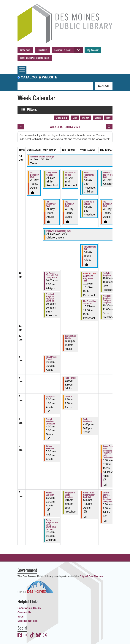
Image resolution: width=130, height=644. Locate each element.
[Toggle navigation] (22, 70)
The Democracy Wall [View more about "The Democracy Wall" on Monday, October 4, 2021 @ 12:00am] (51, 204)
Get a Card (25, 50)
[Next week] (109, 127)
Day (108, 118)
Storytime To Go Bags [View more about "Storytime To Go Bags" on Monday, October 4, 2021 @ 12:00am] (51, 173)
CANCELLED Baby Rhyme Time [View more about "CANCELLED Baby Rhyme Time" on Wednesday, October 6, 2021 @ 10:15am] (88, 278)
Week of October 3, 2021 (65, 127)
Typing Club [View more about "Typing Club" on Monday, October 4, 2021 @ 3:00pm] (50, 396)
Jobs (21, 617)
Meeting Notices (27, 621)
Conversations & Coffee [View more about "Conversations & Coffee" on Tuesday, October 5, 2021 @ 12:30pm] (70, 337)
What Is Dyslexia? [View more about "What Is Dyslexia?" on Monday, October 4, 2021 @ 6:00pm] (50, 494)
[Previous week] (21, 127)
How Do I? (42, 50)
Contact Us (24, 612)
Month (86, 118)
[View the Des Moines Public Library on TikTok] (32, 635)
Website (50, 77)
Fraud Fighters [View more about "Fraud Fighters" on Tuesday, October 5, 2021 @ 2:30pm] (70, 378)
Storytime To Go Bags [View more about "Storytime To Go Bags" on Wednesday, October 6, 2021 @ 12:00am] (89, 203)
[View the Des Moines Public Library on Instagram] (26, 635)
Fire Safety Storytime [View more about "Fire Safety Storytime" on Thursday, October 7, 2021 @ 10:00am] (107, 274)
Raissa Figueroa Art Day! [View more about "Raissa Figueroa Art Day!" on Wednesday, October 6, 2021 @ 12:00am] (89, 175)
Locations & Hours (63, 50)
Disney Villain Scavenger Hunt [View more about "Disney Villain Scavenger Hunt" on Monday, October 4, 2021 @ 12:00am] (58, 231)
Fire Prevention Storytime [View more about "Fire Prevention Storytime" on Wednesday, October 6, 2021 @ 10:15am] (89, 302)
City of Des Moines (91, 576)
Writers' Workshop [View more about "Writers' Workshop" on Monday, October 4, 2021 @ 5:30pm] (50, 447)
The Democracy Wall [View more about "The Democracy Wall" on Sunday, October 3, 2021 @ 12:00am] (35, 175)
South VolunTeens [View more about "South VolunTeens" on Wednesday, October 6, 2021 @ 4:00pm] (88, 420)
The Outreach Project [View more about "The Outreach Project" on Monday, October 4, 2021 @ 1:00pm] (51, 358)
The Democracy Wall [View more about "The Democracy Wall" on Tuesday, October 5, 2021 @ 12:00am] (70, 204)
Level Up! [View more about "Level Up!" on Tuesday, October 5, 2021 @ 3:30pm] (68, 396)
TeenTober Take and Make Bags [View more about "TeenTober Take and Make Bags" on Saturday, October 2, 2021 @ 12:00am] (42, 156)
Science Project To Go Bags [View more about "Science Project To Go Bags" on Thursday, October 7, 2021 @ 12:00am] (108, 175)
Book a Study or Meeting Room (35, 58)
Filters (32, 109)
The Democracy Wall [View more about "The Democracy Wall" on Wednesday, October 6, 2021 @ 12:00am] (90, 248)
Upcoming (61, 118)
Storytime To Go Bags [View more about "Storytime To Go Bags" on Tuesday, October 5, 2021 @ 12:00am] (70, 173)
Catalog (29, 77)
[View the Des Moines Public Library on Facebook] (20, 635)
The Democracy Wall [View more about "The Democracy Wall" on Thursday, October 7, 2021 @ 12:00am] (108, 204)
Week (98, 118)
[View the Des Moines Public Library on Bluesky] (38, 635)
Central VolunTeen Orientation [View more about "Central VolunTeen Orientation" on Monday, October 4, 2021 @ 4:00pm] (50, 421)
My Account (93, 50)
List (75, 118)
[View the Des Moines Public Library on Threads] (45, 635)
